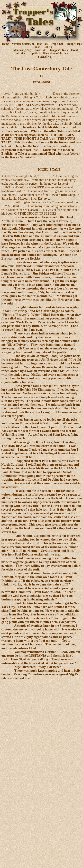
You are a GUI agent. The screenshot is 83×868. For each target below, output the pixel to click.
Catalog (45, 57)
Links (37, 47)
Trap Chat (57, 44)
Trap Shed (34, 53)
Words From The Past (56, 53)
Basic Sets (40, 50)
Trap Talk (42, 44)
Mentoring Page (23, 50)
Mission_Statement (23, 44)
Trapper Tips (74, 44)
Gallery (48, 47)
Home (6, 44)
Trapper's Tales (59, 50)
